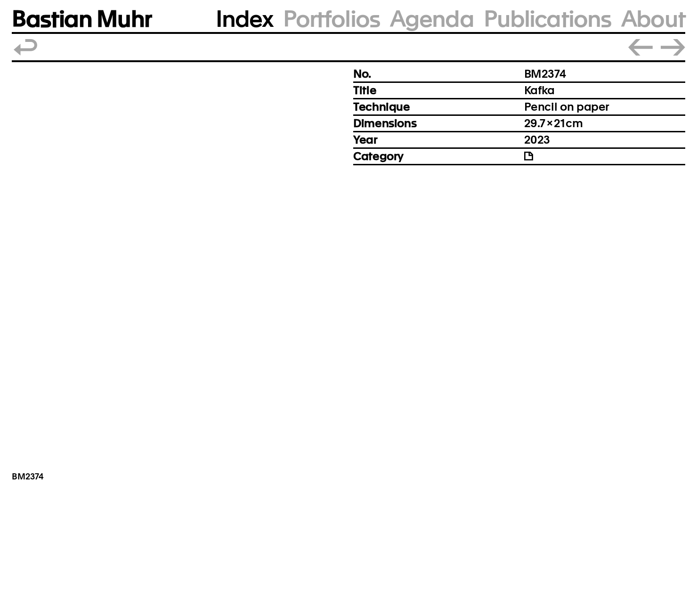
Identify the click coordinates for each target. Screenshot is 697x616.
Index (244, 19)
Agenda (432, 19)
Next (673, 47)
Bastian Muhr (82, 19)
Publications (547, 19)
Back (26, 47)
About (653, 19)
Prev (640, 47)
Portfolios (331, 19)
